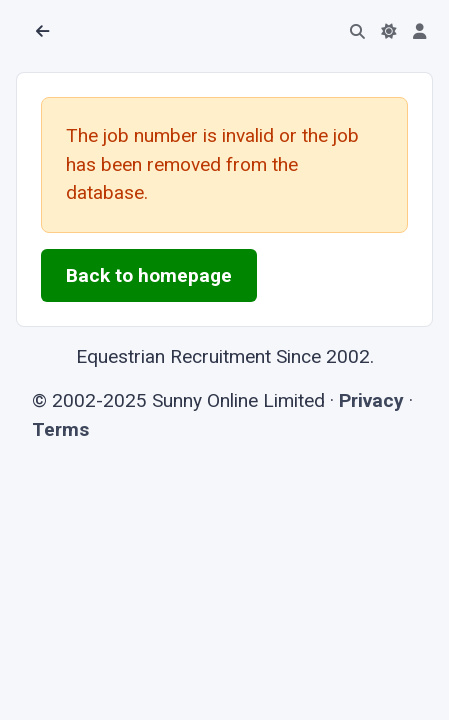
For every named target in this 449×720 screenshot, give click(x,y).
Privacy (371, 400)
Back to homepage (149, 275)
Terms (60, 429)
